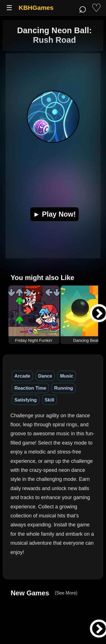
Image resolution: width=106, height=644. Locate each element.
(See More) (66, 593)
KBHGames (36, 8)
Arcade (22, 376)
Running (63, 388)
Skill (49, 400)
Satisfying (26, 400)
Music (67, 376)
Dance (45, 376)
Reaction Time (30, 388)
